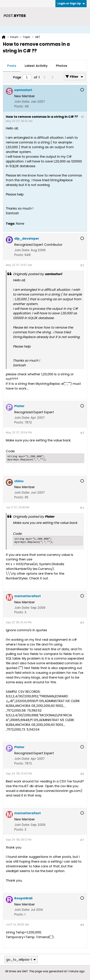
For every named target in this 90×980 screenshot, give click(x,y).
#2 (82, 265)
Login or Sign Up (71, 3)
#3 (82, 433)
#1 (82, 117)
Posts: (19, 106)
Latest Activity (36, 66)
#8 (82, 925)
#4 (82, 508)
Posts (12, 66)
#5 (82, 623)
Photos (62, 66)
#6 (82, 774)
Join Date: (22, 102)
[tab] (12, 66)
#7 (82, 840)
